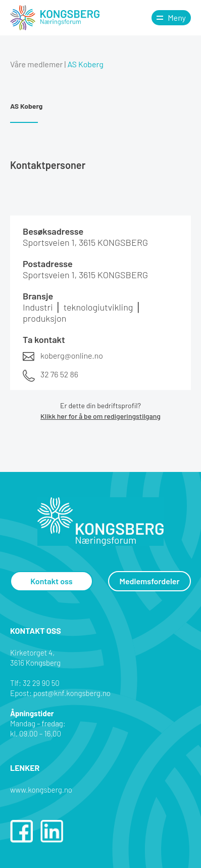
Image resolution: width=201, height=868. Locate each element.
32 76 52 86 (59, 374)
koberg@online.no (72, 355)
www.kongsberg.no (41, 790)
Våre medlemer (36, 64)
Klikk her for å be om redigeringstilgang (100, 416)
